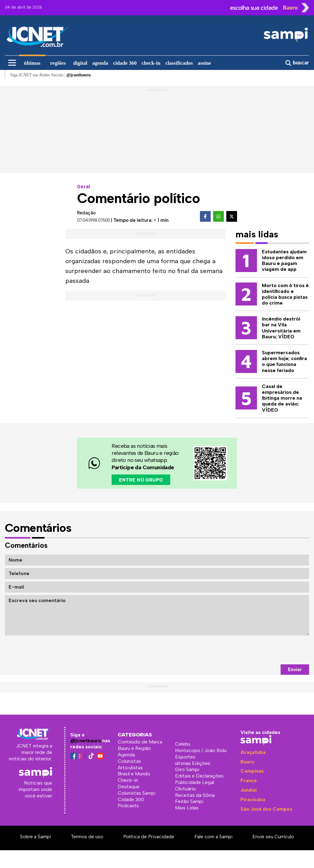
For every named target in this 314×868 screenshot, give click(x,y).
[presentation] (262, 650)
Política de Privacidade (149, 837)
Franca (249, 780)
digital (80, 63)
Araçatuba (253, 752)
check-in (151, 63)
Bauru (247, 762)
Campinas (252, 771)
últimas (32, 63)
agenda (100, 63)
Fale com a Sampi (213, 837)
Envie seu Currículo (273, 837)
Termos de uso (87, 837)
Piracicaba (253, 799)
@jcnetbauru (86, 741)
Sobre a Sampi (35, 837)
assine (204, 63)
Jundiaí (249, 790)
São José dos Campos (266, 809)
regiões (58, 63)
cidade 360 (125, 63)
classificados (179, 63)
